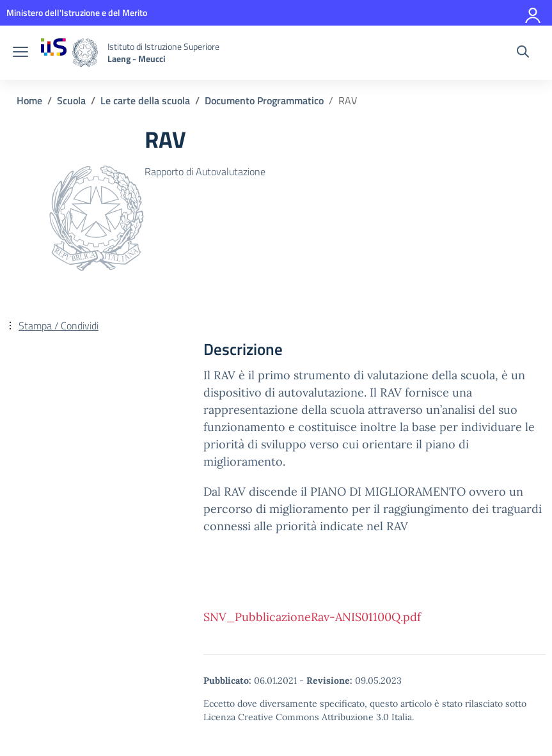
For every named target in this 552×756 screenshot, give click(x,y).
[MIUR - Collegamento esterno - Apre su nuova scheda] (77, 12)
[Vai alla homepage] (69, 53)
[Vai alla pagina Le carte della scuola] (145, 100)
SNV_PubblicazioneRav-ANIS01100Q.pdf (312, 617)
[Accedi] (533, 13)
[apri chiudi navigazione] (20, 53)
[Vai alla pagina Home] (29, 100)
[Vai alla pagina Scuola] (71, 100)
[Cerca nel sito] (523, 53)
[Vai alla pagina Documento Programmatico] (264, 100)
